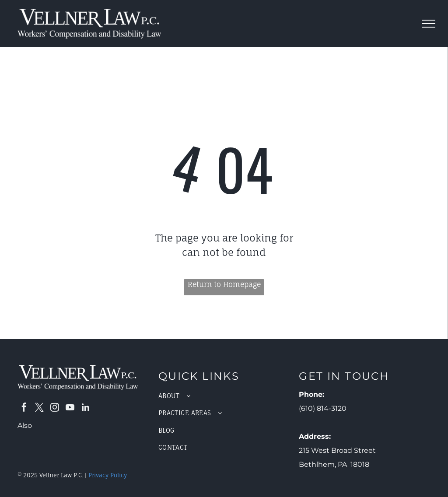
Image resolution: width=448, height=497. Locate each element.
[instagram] (55, 408)
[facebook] (24, 408)
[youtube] (70, 408)
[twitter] (39, 408)
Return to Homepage (224, 284)
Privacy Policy (108, 475)
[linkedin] (85, 408)
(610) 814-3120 (323, 408)
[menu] (429, 24)
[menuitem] (224, 395)
